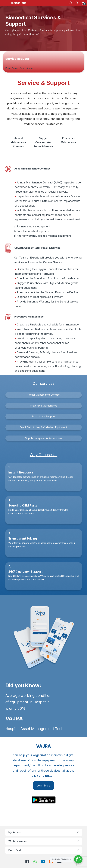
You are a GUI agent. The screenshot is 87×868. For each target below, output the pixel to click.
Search (71, 3)
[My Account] (77, 3)
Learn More (44, 786)
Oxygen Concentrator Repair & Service (44, 142)
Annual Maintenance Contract (18, 142)
